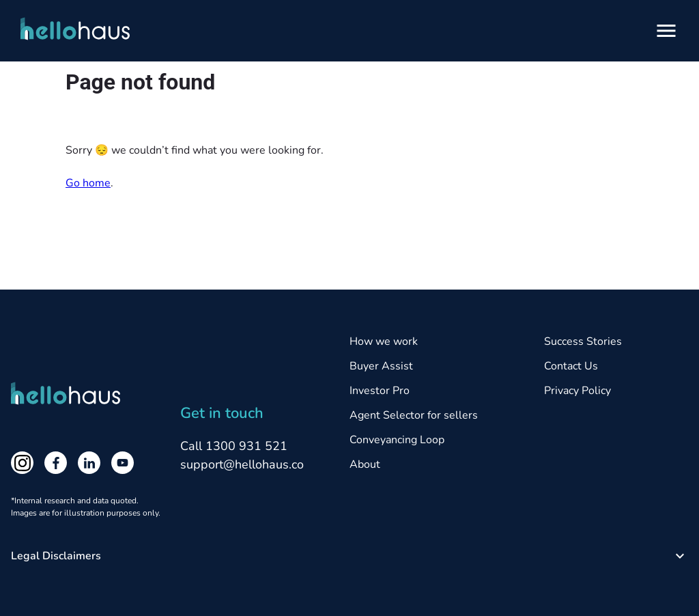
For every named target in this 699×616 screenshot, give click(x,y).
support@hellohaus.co (242, 464)
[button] (349, 556)
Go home (88, 183)
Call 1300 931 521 (234, 446)
